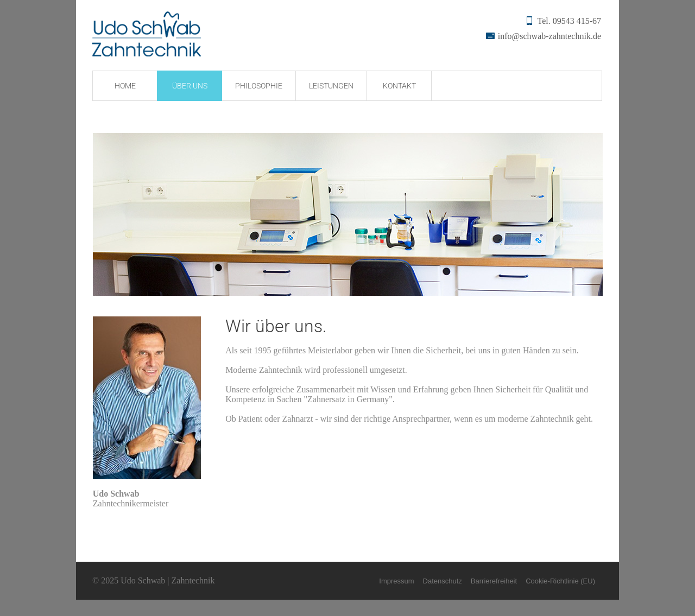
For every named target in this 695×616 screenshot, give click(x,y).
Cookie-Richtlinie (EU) (560, 581)
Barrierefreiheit (494, 581)
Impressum (396, 581)
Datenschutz (443, 581)
